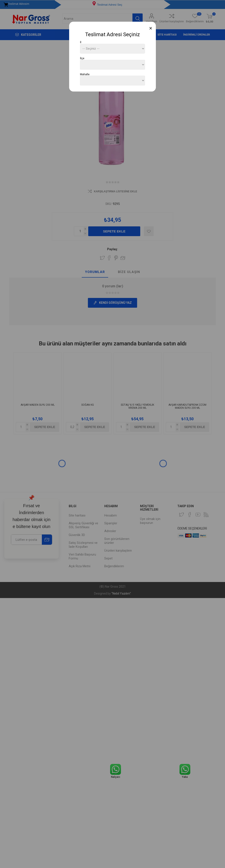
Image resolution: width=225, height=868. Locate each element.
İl (81, 42)
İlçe (82, 58)
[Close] (151, 28)
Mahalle (85, 74)
